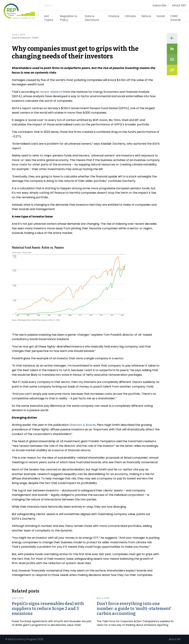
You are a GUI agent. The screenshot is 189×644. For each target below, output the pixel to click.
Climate (130, 16)
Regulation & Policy (69, 18)
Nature (146, 16)
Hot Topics (49, 18)
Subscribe (159, 5)
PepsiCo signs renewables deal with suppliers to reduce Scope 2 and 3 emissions (48, 609)
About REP (179, 5)
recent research (51, 92)
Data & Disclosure (92, 18)
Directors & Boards (83, 425)
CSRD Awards (176, 18)
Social (161, 16)
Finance (114, 16)
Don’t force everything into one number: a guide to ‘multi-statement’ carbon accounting (134, 609)
